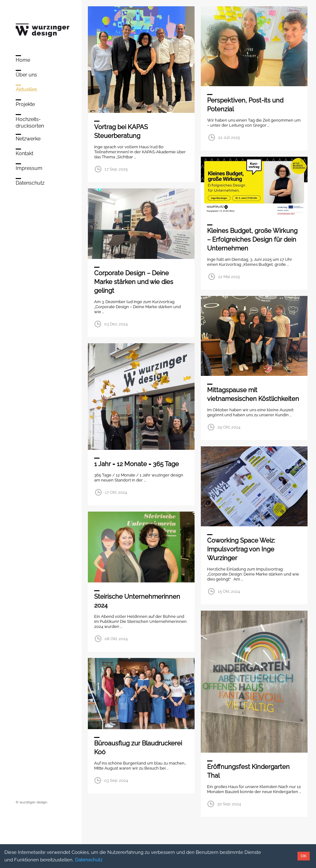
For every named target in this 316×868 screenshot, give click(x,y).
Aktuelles (26, 89)
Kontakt (24, 153)
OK (304, 856)
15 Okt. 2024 (229, 591)
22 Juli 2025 (229, 137)
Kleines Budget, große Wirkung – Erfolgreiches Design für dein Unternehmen (252, 239)
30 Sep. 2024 (229, 804)
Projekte (25, 104)
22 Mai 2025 (229, 277)
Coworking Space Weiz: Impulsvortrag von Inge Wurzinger (241, 549)
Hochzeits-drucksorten (30, 123)
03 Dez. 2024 (116, 324)
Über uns (26, 75)
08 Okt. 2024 (116, 639)
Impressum (29, 168)
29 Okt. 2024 (229, 427)
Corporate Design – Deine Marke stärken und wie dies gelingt (134, 282)
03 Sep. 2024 (116, 780)
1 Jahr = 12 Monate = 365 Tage (137, 464)
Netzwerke (28, 139)
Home (23, 60)
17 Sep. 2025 (116, 169)
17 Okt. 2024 (116, 492)
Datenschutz (89, 860)
